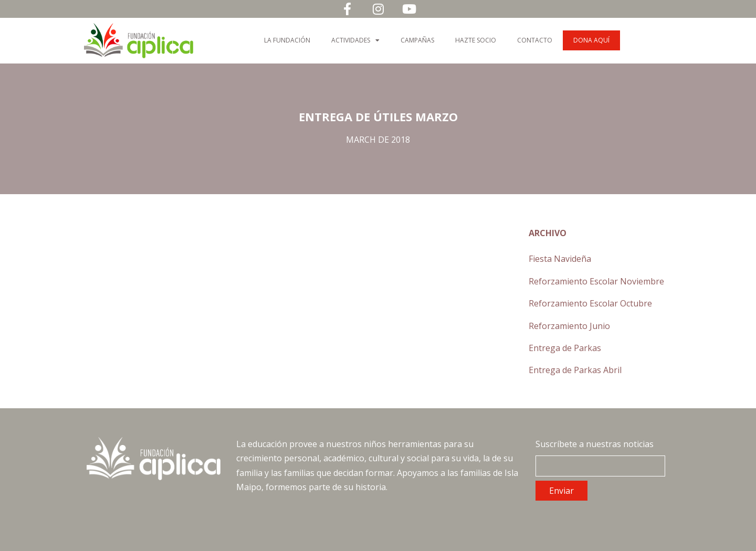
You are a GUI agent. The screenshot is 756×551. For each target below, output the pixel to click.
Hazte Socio (476, 40)
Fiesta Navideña (560, 259)
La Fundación (287, 40)
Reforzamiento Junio (569, 326)
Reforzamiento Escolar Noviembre (596, 281)
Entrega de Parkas (565, 348)
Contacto (535, 40)
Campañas (417, 40)
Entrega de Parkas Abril (575, 370)
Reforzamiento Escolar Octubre (590, 303)
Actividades (355, 40)
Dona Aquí (591, 40)
